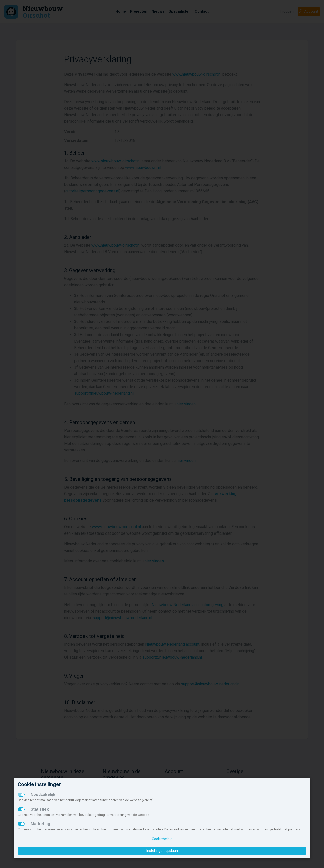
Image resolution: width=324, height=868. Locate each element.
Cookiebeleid (162, 839)
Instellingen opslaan (162, 851)
